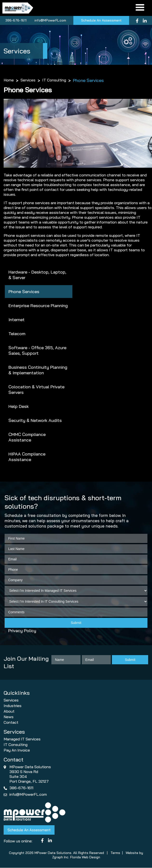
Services (28, 80)
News (9, 717)
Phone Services (24, 292)
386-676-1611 (15, 21)
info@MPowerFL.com (50, 21)
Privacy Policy (22, 631)
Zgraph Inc (60, 857)
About (9, 711)
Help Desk (19, 407)
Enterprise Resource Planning (38, 306)
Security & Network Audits (35, 421)
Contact (11, 723)
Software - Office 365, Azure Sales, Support (37, 351)
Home (9, 80)
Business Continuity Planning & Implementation (38, 370)
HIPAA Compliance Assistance (27, 457)
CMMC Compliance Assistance (27, 437)
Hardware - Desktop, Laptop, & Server (37, 275)
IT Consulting (54, 80)
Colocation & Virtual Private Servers (36, 390)
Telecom (17, 334)
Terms (115, 853)
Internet (17, 320)
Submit (76, 623)
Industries (13, 706)
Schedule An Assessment (101, 21)
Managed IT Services (22, 739)
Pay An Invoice (17, 750)
